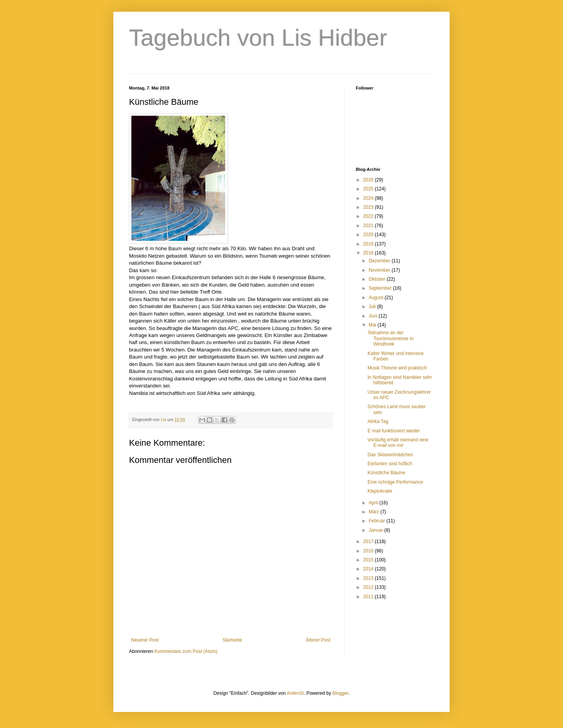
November (380, 270)
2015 (369, 560)
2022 (369, 216)
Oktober (378, 279)
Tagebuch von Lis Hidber (258, 38)
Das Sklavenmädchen (390, 455)
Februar (377, 521)
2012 (369, 587)
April (374, 503)
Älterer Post (318, 640)
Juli (373, 307)
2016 (369, 551)
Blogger (340, 693)
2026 (369, 180)
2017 (369, 542)
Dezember (380, 261)
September (381, 288)
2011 (369, 597)
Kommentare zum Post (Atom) (186, 651)
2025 (369, 189)
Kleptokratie (380, 491)
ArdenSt (295, 693)
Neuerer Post (145, 640)
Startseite (232, 640)
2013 (369, 578)
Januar (377, 530)
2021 (369, 226)
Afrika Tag (378, 421)
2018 (369, 253)
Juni (374, 316)
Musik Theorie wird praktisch (397, 368)
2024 (369, 198)
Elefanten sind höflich (390, 464)
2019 (369, 244)
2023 (369, 207)
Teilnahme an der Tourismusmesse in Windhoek (391, 338)
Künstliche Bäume (386, 473)
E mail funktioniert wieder (394, 431)
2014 (369, 569)
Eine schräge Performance (395, 482)
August (377, 298)
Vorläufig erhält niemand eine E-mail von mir (398, 443)
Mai (373, 325)
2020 (369, 235)
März (375, 512)
